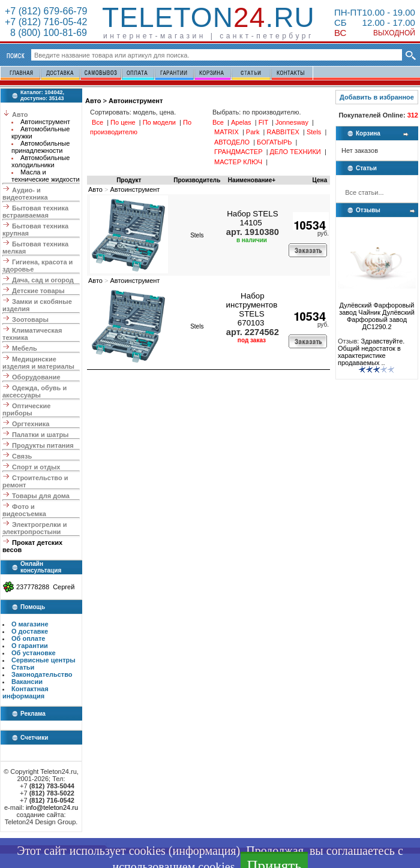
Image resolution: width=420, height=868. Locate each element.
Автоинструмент (45, 122)
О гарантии (30, 646)
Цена (320, 180)
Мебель (25, 348)
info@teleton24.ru (52, 807)
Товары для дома (41, 496)
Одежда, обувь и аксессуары (34, 391)
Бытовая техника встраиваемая (35, 212)
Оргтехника (31, 424)
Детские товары (38, 291)
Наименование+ (252, 180)
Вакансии (27, 682)
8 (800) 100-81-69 (46, 33)
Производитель (197, 180)
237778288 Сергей (45, 587)
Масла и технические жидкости (46, 176)
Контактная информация (25, 692)
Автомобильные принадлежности (40, 147)
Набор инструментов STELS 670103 (252, 309)
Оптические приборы (26, 409)
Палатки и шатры (40, 435)
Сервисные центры (43, 660)
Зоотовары (30, 320)
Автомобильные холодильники (40, 161)
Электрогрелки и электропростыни (34, 528)
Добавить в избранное (377, 97)
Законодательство (42, 674)
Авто (20, 114)
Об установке (34, 653)
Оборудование (36, 377)
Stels (197, 235)
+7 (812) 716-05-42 (46, 22)
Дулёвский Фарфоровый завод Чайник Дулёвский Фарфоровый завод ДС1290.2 (377, 313)
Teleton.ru (208, 17)
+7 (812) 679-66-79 (46, 11)
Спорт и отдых (36, 467)
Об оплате (28, 638)
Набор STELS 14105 (252, 218)
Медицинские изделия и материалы (38, 363)
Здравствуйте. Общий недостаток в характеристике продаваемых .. (371, 352)
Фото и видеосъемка (24, 510)
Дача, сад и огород (43, 280)
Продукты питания (43, 445)
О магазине (30, 624)
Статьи (23, 667)
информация (204, 851)
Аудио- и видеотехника (25, 194)
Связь (22, 456)
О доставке (30, 631)
